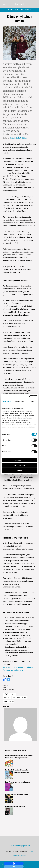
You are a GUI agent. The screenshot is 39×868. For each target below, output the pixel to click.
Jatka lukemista (18, 138)
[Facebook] (14, 864)
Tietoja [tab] (32, 401)
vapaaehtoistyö (9, 701)
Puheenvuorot (26, 10)
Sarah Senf (10, 690)
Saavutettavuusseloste (19, 856)
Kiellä (19, 471)
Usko (17, 10)
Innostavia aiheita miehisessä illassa (17, 794)
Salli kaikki (19, 460)
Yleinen (13, 694)
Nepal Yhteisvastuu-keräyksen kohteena (18, 782)
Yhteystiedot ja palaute (20, 846)
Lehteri (20, 4)
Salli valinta (19, 465)
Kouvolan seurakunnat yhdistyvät (15, 806)
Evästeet (30, 852)
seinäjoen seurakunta (20, 698)
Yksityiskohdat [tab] (19, 401)
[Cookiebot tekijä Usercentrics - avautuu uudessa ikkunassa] (29, 396)
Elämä (10, 10)
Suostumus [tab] (7, 401)
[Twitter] (8, 680)
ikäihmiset (7, 698)
